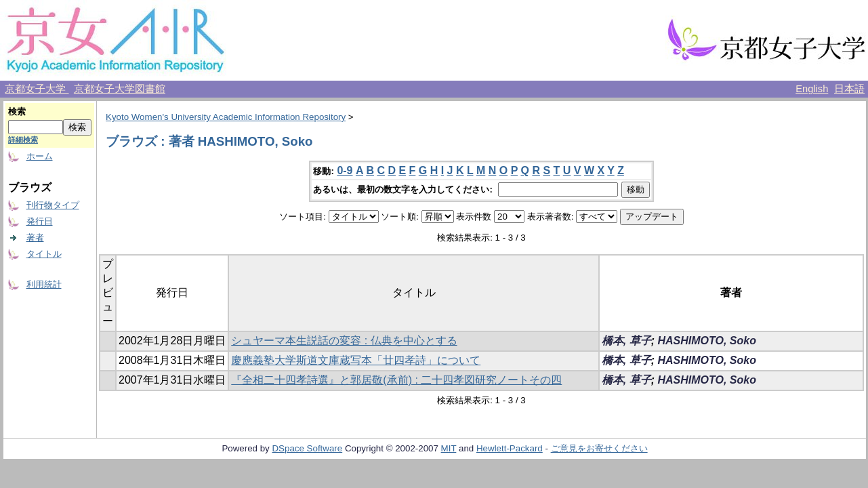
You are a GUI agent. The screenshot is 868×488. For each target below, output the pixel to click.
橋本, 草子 (626, 341)
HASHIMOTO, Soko (707, 341)
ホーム (40, 156)
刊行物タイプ (53, 205)
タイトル (44, 254)
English (812, 89)
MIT (449, 448)
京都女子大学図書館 (120, 89)
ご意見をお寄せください (599, 448)
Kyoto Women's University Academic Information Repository (226, 117)
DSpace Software (307, 448)
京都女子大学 (37, 89)
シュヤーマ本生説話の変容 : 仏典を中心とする (344, 341)
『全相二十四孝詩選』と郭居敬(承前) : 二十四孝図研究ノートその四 (396, 380)
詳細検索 (23, 140)
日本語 (849, 89)
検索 (17, 111)
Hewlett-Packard (510, 448)
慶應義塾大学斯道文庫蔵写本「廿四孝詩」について (356, 360)
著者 (35, 238)
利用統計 (44, 284)
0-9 (345, 170)
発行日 (40, 221)
